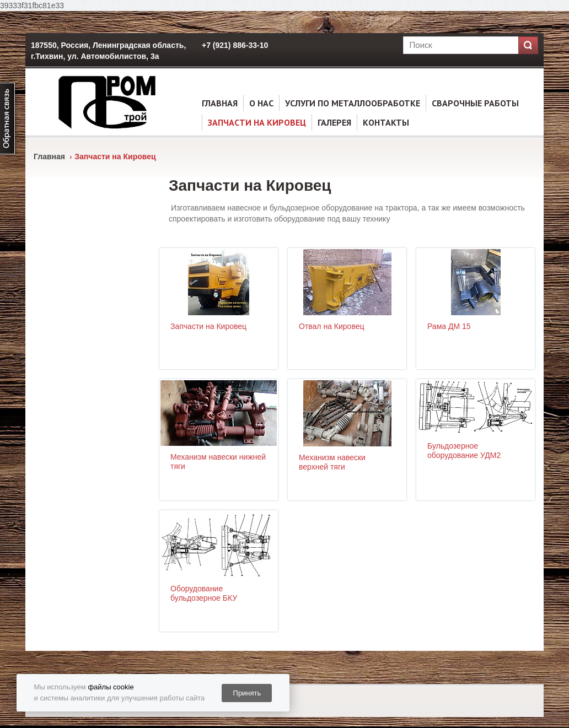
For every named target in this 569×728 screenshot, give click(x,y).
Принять (247, 693)
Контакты (386, 122)
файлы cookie (111, 687)
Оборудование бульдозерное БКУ (204, 593)
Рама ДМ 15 (449, 326)
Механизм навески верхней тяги (332, 462)
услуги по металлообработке (353, 103)
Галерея (334, 122)
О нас (261, 103)
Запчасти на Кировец (257, 122)
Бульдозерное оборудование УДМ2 (464, 451)
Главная (220, 103)
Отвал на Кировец (331, 326)
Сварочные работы (475, 103)
